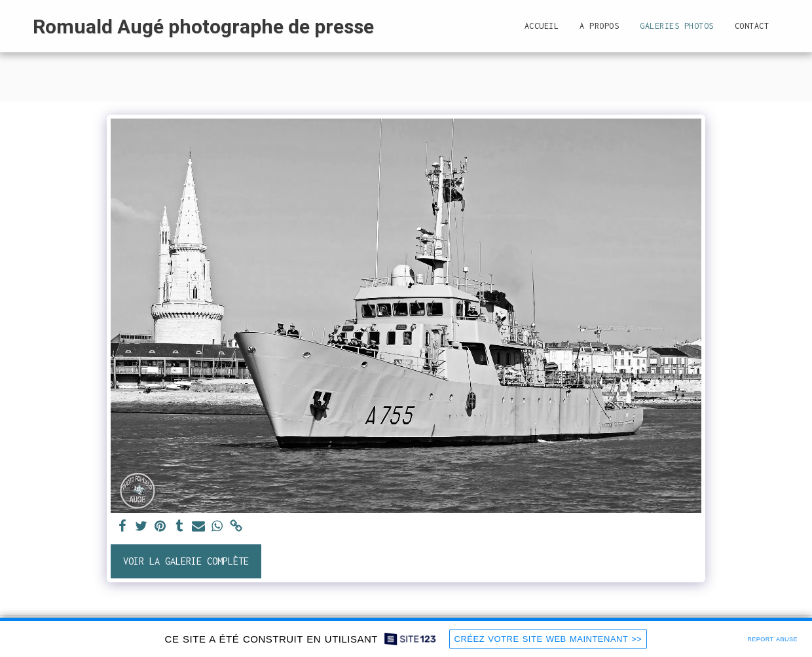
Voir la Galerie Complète (186, 561)
